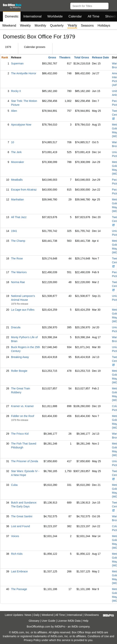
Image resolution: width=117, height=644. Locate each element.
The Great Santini (22, 516)
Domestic (12, 16)
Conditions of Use (98, 636)
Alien (14, 111)
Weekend (9, 26)
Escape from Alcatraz (24, 190)
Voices (15, 536)
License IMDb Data (69, 621)
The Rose (17, 258)
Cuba (14, 485)
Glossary (34, 621)
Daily (37, 615)
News (28, 615)
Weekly (25, 26)
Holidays (104, 26)
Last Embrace (19, 571)
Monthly (40, 26)
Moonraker (18, 162)
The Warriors (19, 272)
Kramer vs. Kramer (22, 406)
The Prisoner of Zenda (25, 461)
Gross (52, 57)
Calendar (75, 16)
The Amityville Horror (24, 73)
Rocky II (16, 91)
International (33, 16)
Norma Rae (18, 282)
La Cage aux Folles (23, 310)
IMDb (75, 627)
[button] (112, 5)
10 (13, 142)
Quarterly (57, 26)
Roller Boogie (19, 371)
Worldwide (55, 16)
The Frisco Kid (20, 434)
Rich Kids (17, 554)
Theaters (65, 57)
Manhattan (17, 199)
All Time (94, 16)
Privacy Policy (32, 640)
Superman (17, 63)
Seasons (87, 26)
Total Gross (82, 57)
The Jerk (16, 152)
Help (86, 621)
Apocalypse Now (21, 125)
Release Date (100, 57)
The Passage (19, 589)
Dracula (16, 327)
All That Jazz (19, 217)
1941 (14, 231)
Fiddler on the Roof (23, 416)
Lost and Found (20, 526)
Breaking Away (20, 357)
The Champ (18, 241)
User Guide (49, 621)
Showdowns (92, 615)
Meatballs (17, 180)
